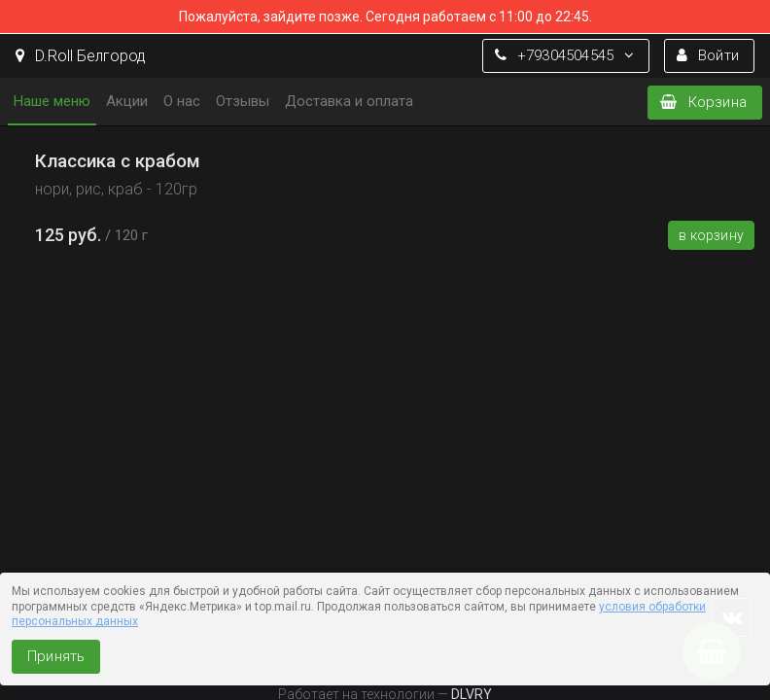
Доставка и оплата (349, 101)
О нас (182, 101)
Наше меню (52, 101)
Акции (127, 101)
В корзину (711, 235)
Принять (56, 656)
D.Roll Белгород (81, 56)
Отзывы (243, 101)
